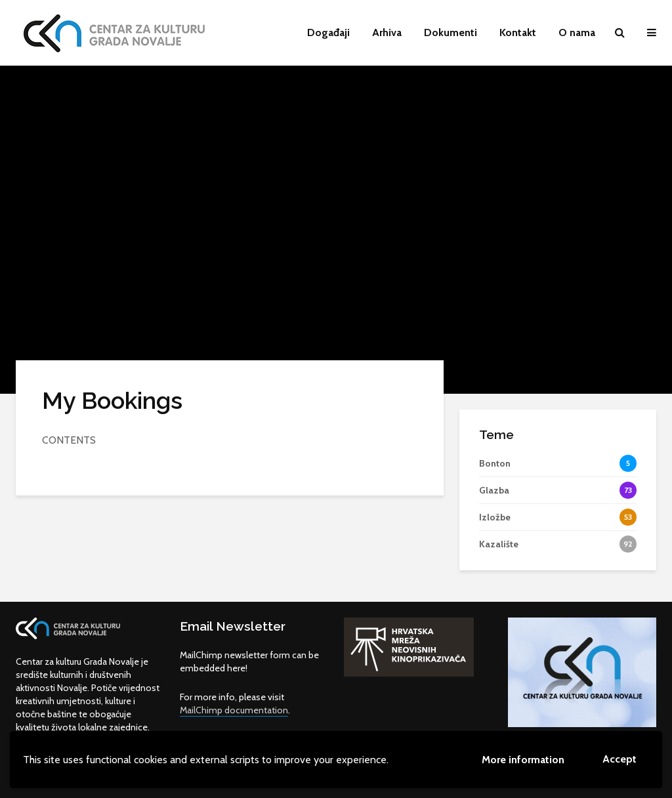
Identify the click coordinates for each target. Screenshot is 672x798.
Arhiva (387, 32)
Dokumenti (451, 32)
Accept (619, 759)
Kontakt (518, 32)
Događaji (328, 32)
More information (523, 760)
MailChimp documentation (234, 710)
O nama (577, 32)
